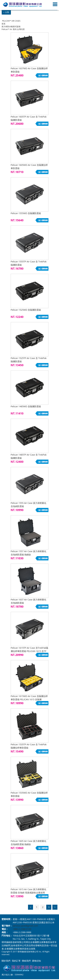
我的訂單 (16, 961)
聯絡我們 (26, 961)
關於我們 (6, 961)
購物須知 (37, 961)
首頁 (3, 24)
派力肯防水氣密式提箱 (11, 26)
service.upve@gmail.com (25, 926)
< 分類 (6, 12)
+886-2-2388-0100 (22, 929)
